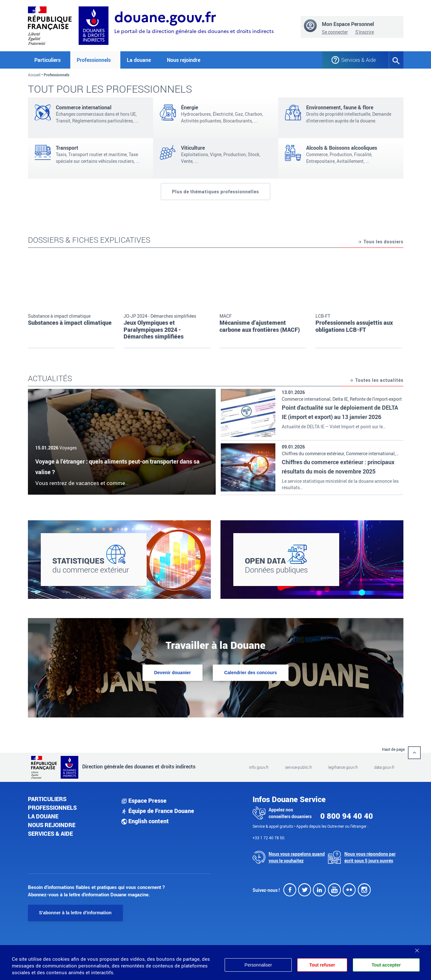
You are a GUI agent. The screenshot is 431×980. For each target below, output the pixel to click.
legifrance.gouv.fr (343, 767)
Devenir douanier (172, 673)
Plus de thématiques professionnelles (215, 192)
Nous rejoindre (184, 60)
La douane (43, 816)
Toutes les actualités (376, 381)
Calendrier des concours (251, 673)
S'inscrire (365, 32)
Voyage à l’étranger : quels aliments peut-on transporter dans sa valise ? (117, 467)
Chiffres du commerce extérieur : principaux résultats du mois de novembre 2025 (338, 467)
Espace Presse (144, 800)
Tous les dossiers (380, 242)
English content (145, 821)
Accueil (34, 75)
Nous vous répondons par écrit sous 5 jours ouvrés (370, 857)
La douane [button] (139, 60)
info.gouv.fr (259, 767)
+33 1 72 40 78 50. (269, 838)
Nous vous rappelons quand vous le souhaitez (297, 857)
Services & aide (50, 833)
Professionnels (52, 808)
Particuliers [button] (47, 60)
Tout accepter (386, 965)
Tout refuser (322, 965)
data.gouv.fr (384, 767)
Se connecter (335, 32)
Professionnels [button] (94, 60)
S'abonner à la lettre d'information (75, 913)
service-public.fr (298, 767)
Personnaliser (257, 965)
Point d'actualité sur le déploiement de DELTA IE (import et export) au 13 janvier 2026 (340, 412)
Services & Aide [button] (358, 60)
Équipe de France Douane (158, 811)
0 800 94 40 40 (347, 816)
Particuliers (47, 799)
